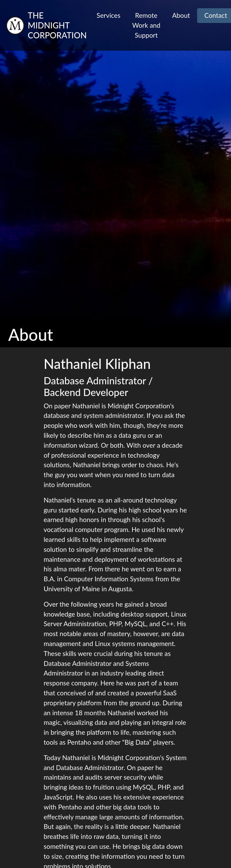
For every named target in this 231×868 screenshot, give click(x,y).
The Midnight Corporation (57, 25)
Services (108, 15)
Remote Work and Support (146, 25)
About (181, 15)
